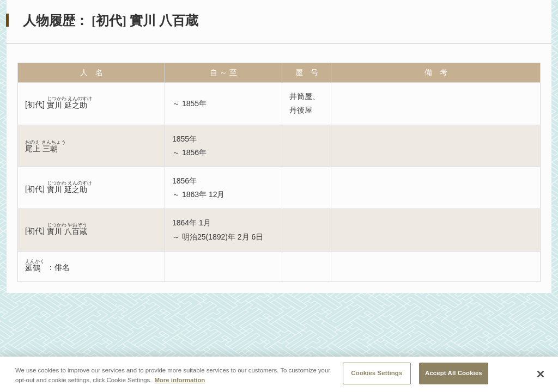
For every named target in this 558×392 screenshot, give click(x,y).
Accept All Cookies (454, 373)
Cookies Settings (377, 373)
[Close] (541, 375)
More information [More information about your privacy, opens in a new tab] (180, 380)
